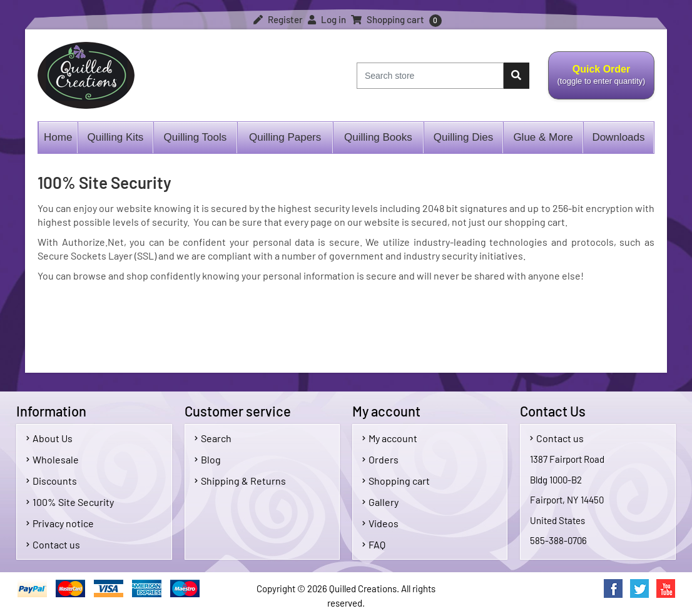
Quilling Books (378, 137)
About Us (49, 438)
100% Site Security (70, 502)
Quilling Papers (285, 137)
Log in (327, 19)
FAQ (374, 544)
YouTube (666, 588)
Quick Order (601, 82)
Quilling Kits (116, 137)
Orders (380, 459)
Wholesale (53, 459)
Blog (208, 459)
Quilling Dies (463, 137)
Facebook (613, 588)
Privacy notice (60, 523)
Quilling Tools (195, 137)
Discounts (52, 481)
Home (58, 137)
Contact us (53, 544)
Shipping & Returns (240, 481)
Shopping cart (396, 481)
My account (390, 438)
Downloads (618, 137)
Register (278, 19)
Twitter (639, 588)
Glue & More (543, 137)
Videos (380, 523)
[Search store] (430, 76)
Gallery (380, 502)
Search (213, 438)
